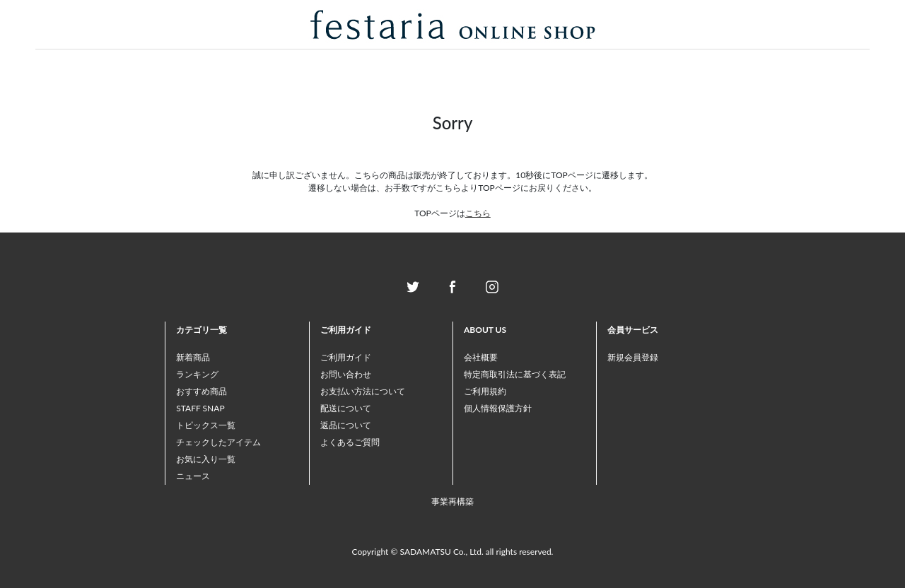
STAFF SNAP (200, 408)
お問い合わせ (346, 374)
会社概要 (481, 357)
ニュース (193, 476)
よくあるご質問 (350, 442)
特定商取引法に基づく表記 (515, 374)
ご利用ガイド (346, 357)
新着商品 (193, 357)
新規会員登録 (633, 357)
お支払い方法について (363, 391)
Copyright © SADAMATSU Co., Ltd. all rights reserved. (453, 552)
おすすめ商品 (202, 391)
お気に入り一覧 (206, 459)
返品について (346, 425)
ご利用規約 (485, 391)
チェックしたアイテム (218, 442)
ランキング (197, 374)
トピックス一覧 (206, 425)
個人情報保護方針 (498, 408)
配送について (346, 408)
